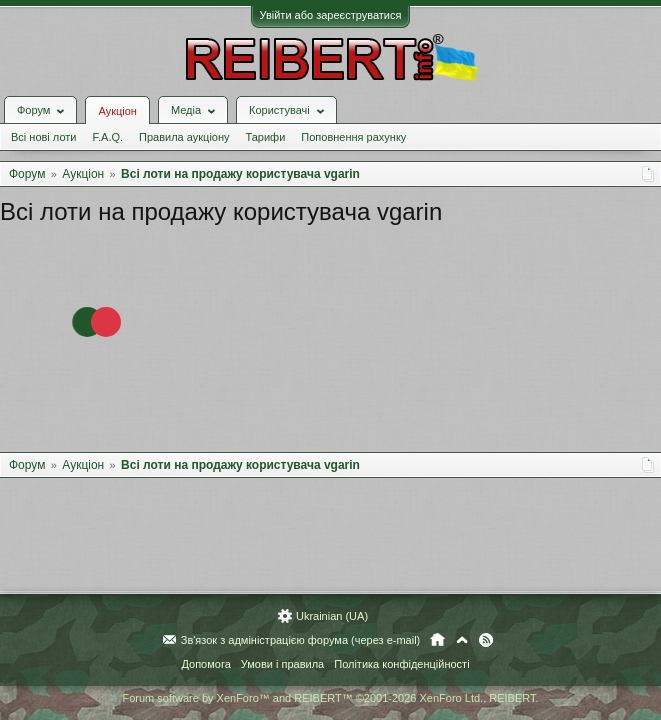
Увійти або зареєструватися (331, 15)
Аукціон (117, 111)
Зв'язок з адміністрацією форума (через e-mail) (301, 640)
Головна (437, 640)
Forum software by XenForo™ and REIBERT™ (330, 698)
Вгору (462, 640)
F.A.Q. (107, 137)
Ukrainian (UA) (332, 616)
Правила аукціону (184, 137)
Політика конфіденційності (401, 664)
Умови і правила (282, 664)
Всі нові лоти (43, 137)
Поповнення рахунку (353, 137)
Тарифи (266, 137)
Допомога (205, 664)
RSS (486, 640)
